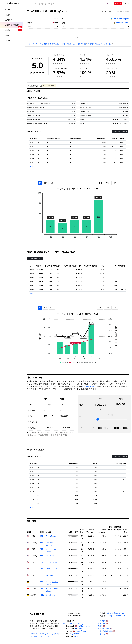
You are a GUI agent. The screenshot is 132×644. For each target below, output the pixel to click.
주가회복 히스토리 (95, 44)
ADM (42, 549)
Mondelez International (51, 544)
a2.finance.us (84, 626)
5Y (40, 183)
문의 (43, 636)
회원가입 (118, 4)
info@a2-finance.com (116, 613)
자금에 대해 (54, 634)
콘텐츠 (37, 636)
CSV (115, 183)
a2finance (83, 629)
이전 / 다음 (81, 44)
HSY (42, 575)
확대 (32, 166)
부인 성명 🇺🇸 (103, 623)
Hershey (49, 575)
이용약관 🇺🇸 (103, 634)
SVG (100, 183)
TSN (42, 536)
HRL (42, 569)
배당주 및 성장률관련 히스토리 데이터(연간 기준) (56, 44)
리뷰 (48, 636)
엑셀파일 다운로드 (120, 131)
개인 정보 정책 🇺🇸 (105, 629)
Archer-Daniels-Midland (52, 550)
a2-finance (80, 636)
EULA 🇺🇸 (101, 626)
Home (104, 11)
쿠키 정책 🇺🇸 (103, 621)
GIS (42, 562)
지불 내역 (30, 44)
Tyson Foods (51, 536)
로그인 (127, 4)
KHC (42, 556)
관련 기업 (108, 44)
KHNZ (42, 595)
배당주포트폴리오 (90, 386)
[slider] (98, 419)
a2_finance (75, 634)
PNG (107, 183)
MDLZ (42, 543)
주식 (111, 11)
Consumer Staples (121, 19)
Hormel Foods (52, 569)
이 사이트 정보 (42, 634)
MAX (52, 183)
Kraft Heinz (50, 556)
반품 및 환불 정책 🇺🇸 (106, 631)
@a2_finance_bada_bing (73, 623)
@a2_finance (82, 631)
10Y (45, 183)
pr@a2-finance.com (117, 616)
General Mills (51, 562)
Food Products (123, 23)
